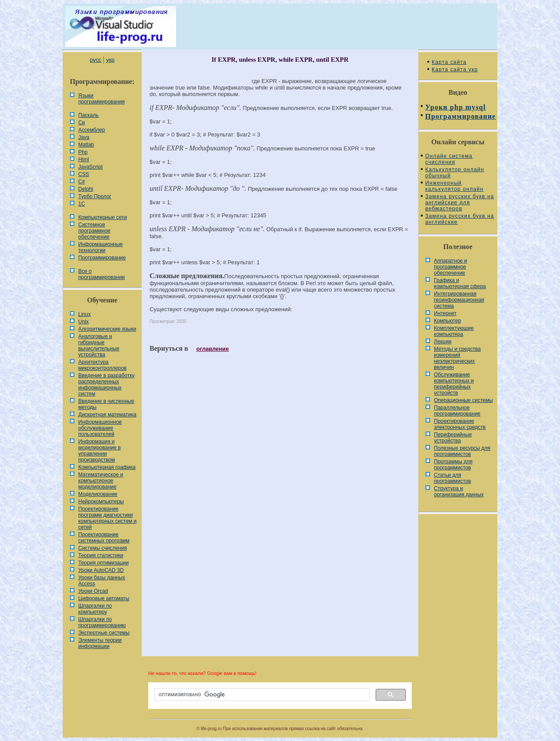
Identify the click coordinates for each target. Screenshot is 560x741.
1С (82, 204)
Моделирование (98, 494)
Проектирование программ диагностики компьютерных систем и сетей (107, 518)
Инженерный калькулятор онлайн (454, 186)
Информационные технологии (100, 247)
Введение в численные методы (106, 404)
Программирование (102, 258)
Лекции (443, 342)
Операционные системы (463, 400)
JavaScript (90, 167)
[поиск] (261, 695)
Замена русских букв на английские (460, 219)
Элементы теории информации (100, 643)
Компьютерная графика (107, 467)
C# (82, 182)
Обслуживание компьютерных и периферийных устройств (454, 384)
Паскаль (88, 115)
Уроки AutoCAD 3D (101, 570)
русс (95, 60)
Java (84, 137)
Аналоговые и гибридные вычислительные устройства (99, 346)
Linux (85, 314)
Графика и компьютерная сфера (460, 283)
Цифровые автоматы (104, 598)
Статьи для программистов (452, 478)
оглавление (213, 349)
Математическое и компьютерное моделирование (101, 481)
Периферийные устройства (453, 438)
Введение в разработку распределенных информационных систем (107, 385)
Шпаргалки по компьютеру (95, 609)
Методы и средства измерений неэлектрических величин (457, 358)
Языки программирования (102, 99)
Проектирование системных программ (104, 538)
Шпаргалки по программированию (102, 622)
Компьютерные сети (103, 217)
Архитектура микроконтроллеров (102, 365)
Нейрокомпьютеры (101, 502)
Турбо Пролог (95, 196)
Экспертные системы (104, 633)
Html (84, 159)
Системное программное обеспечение (94, 231)
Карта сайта (449, 62)
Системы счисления (103, 548)
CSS (84, 174)
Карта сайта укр (455, 70)
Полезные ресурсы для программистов (462, 451)
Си (82, 123)
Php (83, 152)
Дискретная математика (107, 415)
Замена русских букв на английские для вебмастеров (460, 203)
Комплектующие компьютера (454, 331)
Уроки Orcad (93, 591)
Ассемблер (92, 130)
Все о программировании (102, 274)
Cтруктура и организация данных (459, 492)
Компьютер (447, 321)
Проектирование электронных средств (460, 424)
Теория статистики (101, 555)
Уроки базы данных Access (102, 581)
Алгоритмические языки (107, 329)
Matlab (86, 145)
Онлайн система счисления (449, 159)
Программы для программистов (453, 465)
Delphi (86, 189)
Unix (83, 322)
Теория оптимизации (103, 563)
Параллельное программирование (457, 411)
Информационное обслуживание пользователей (100, 428)
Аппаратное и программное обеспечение (450, 267)
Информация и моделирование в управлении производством (100, 451)
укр (110, 60)
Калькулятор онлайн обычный (455, 173)
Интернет (445, 313)
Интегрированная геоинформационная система (459, 300)
